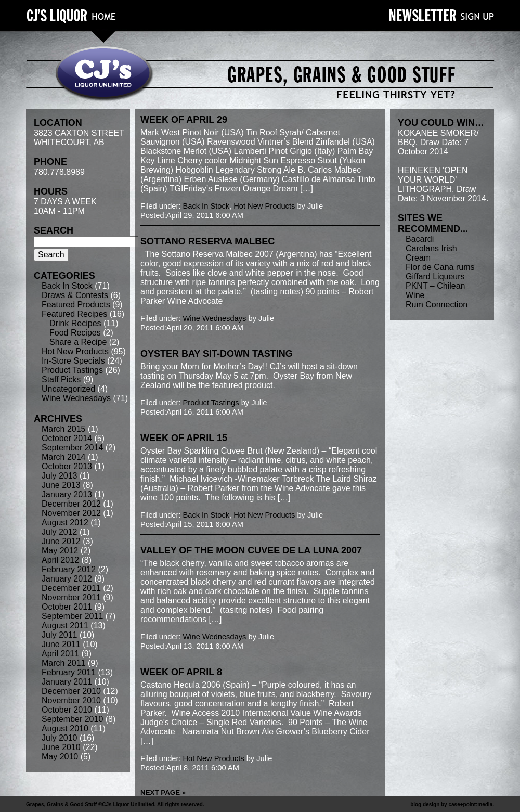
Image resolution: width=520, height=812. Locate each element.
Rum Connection (437, 305)
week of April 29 (184, 120)
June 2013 (61, 485)
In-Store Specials (73, 361)
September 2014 (72, 448)
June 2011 (61, 644)
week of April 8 (181, 672)
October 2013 (67, 466)
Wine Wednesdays (76, 398)
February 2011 (69, 672)
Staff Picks (61, 379)
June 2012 (61, 541)
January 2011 (67, 682)
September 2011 (72, 616)
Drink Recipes (75, 323)
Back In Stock (67, 286)
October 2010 (67, 710)
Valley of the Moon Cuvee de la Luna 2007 (251, 550)
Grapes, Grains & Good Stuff (61, 804)
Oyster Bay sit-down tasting (217, 354)
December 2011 (71, 588)
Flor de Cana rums (440, 267)
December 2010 (71, 691)
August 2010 (65, 729)
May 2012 (60, 551)
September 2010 (72, 719)
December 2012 (71, 504)
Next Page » (163, 792)
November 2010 (71, 700)
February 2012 (69, 569)
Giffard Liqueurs (435, 276)
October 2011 (67, 607)
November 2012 (71, 513)
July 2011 (60, 635)
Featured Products (76, 305)
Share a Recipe (78, 342)
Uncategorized (68, 389)
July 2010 (60, 738)
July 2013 (60, 476)
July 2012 (60, 532)
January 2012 (67, 579)
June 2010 (61, 747)
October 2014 (67, 438)
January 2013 (67, 494)
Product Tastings (72, 370)
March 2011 (64, 663)
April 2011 (60, 654)
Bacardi (420, 239)
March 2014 (64, 457)
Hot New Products (75, 351)
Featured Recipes (74, 314)
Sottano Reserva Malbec (207, 241)
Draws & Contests (75, 295)
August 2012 (65, 523)
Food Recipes (75, 333)
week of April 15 (184, 438)
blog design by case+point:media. (452, 804)
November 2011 (71, 597)
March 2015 (64, 429)
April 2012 (60, 560)
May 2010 (60, 757)
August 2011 (65, 626)
